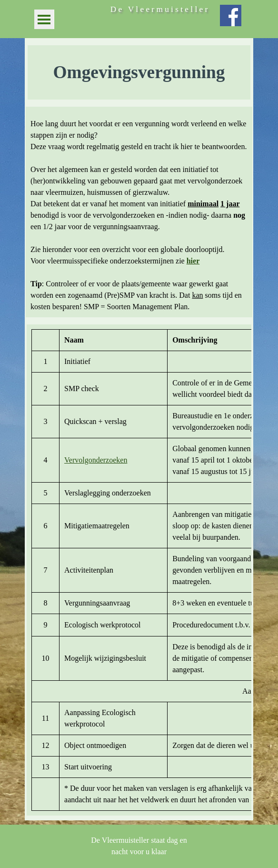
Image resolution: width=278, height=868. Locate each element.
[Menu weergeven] (44, 19)
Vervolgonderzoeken (96, 460)
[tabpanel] (139, 72)
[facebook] (231, 15)
